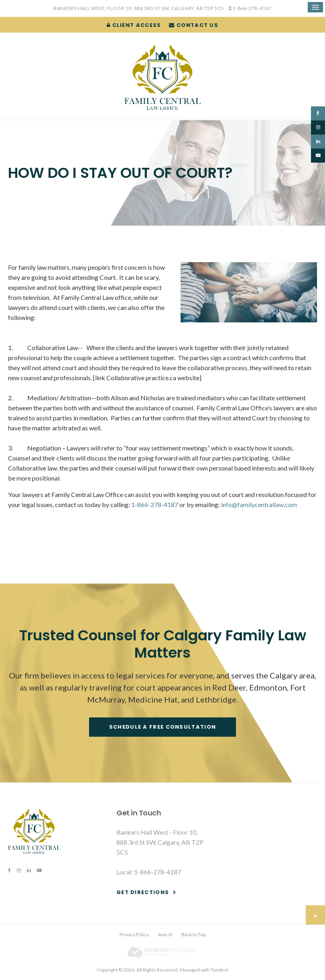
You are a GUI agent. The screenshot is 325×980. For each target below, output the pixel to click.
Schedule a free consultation (162, 727)
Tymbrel (219, 970)
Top (315, 915)
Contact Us (194, 25)
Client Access (134, 25)
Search (165, 934)
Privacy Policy (134, 934)
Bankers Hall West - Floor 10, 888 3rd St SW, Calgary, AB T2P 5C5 (160, 842)
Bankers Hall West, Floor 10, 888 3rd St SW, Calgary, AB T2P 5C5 (139, 8)
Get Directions (143, 892)
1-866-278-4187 (252, 8)
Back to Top (193, 934)
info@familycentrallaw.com (259, 504)
